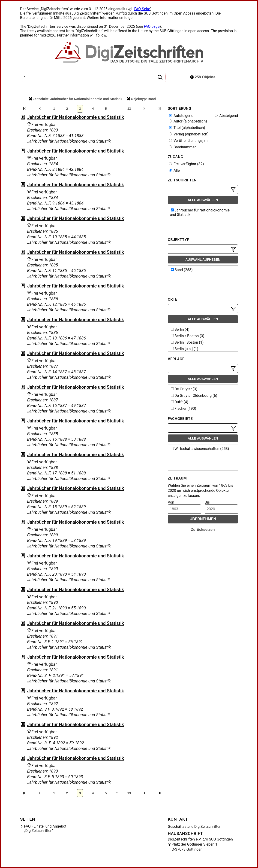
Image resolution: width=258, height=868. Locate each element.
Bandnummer (182, 147)
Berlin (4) (180, 329)
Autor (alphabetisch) (188, 121)
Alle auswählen (203, 200)
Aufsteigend (181, 116)
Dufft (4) (180, 402)
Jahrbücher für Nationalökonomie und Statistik (75, 117)
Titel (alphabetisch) (187, 128)
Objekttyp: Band (141, 99)
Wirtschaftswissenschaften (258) (200, 449)
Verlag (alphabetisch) (189, 134)
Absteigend (226, 116)
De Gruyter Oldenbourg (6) (194, 396)
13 (129, 109)
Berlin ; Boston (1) (187, 342)
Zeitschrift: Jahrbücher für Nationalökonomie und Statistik (76, 99)
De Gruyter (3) (184, 389)
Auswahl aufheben (203, 260)
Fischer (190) (183, 408)
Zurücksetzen (203, 530)
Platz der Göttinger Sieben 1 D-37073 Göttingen (195, 847)
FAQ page (152, 26)
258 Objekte (203, 77)
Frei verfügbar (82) (186, 164)
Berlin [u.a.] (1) (184, 349)
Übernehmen (203, 519)
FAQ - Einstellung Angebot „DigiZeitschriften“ (45, 828)
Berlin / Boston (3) (187, 336)
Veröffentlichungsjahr (189, 141)
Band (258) (182, 270)
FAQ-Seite (142, 9)
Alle (174, 170)
